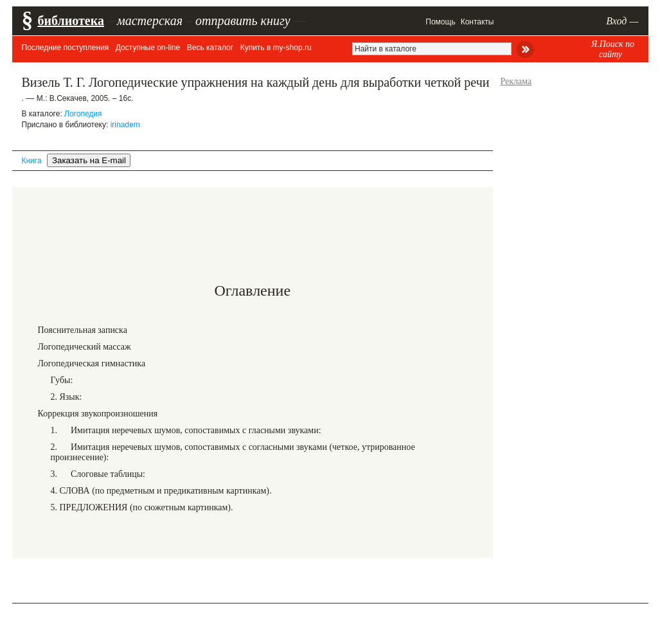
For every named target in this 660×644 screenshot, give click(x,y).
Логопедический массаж (85, 347)
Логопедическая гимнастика (92, 363)
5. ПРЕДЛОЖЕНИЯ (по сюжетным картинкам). (142, 507)
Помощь (440, 22)
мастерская (150, 21)
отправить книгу (243, 21)
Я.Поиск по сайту (613, 49)
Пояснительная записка (83, 330)
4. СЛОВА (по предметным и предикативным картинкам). (161, 491)
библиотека (71, 21)
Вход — (622, 21)
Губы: (62, 380)
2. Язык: (67, 397)
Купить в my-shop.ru (276, 48)
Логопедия (83, 114)
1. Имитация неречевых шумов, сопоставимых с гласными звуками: (186, 430)
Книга (32, 161)
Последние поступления (66, 48)
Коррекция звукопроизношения (98, 414)
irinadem (125, 125)
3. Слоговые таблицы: (98, 474)
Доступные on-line (148, 48)
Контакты (477, 22)
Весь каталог (210, 48)
